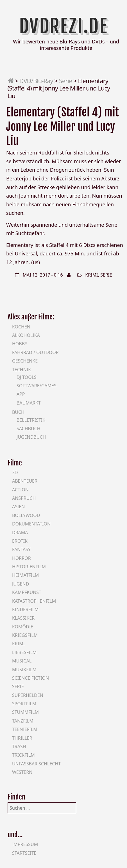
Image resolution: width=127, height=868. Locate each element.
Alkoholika (26, 335)
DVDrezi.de (63, 26)
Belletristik (31, 420)
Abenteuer (25, 481)
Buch (18, 412)
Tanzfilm (23, 721)
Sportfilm (24, 704)
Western (22, 772)
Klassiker (23, 618)
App (21, 394)
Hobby (20, 344)
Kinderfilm (25, 609)
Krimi (91, 275)
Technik (21, 370)
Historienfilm (29, 567)
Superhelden (28, 695)
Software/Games (37, 386)
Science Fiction (30, 678)
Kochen (21, 327)
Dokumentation (31, 524)
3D (15, 472)
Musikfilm (24, 670)
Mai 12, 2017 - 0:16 (43, 275)
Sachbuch (29, 429)
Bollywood (26, 515)
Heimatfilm (25, 575)
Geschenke (25, 361)
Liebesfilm (24, 652)
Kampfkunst (27, 592)
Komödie (23, 627)
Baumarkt (29, 403)
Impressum (25, 844)
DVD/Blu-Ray (36, 81)
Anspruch (24, 498)
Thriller (22, 738)
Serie (66, 81)
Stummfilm (25, 712)
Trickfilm (23, 755)
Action (20, 490)
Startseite (24, 853)
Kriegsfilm (25, 635)
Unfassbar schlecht (36, 764)
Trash (19, 746)
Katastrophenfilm (34, 601)
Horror (21, 558)
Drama (20, 533)
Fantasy (21, 549)
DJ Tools (27, 377)
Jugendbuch (31, 437)
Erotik (20, 541)
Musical (22, 661)
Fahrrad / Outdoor (35, 352)
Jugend (21, 584)
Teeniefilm (25, 729)
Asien (19, 507)
